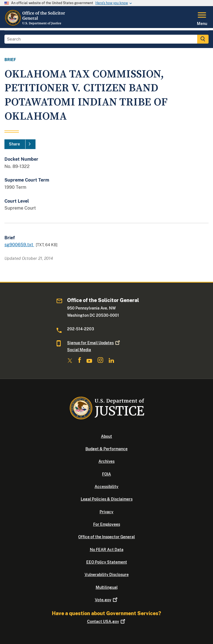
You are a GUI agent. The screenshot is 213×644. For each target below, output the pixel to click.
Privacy (106, 512)
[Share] (20, 144)
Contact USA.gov (107, 622)
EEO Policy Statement (107, 562)
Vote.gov (107, 600)
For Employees (107, 524)
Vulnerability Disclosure (107, 575)
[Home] (35, 25)
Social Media (79, 350)
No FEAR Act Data (107, 550)
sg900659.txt (19, 245)
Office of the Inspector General (106, 537)
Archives (106, 461)
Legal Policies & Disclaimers (107, 499)
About (106, 436)
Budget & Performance (106, 449)
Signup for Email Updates (94, 343)
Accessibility (106, 487)
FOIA (106, 474)
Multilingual (107, 587)
